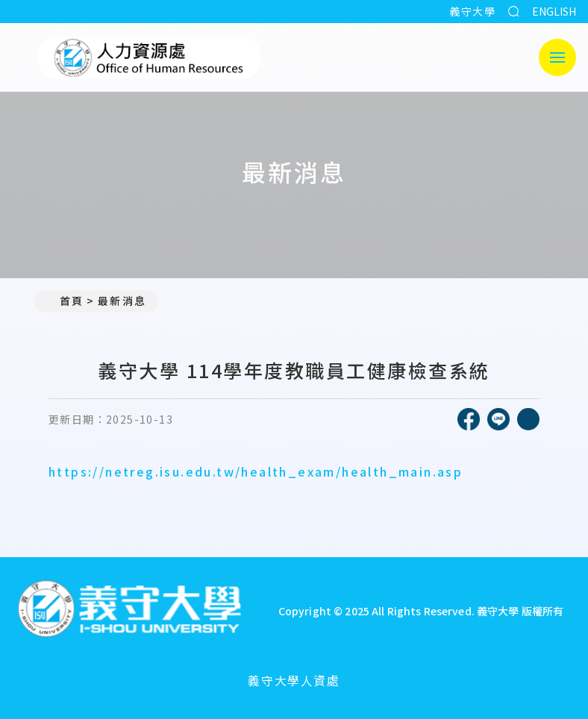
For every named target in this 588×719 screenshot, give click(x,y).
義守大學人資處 (294, 680)
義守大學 (472, 11)
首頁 (65, 301)
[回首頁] (129, 610)
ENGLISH (554, 11)
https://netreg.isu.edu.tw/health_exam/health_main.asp (256, 471)
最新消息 (122, 301)
